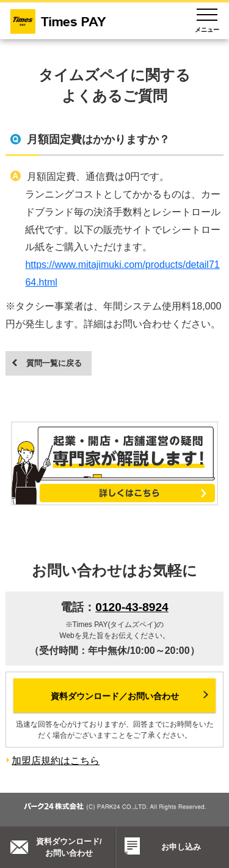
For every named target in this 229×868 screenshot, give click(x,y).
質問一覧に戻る (54, 363)
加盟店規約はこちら (56, 761)
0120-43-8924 (132, 607)
